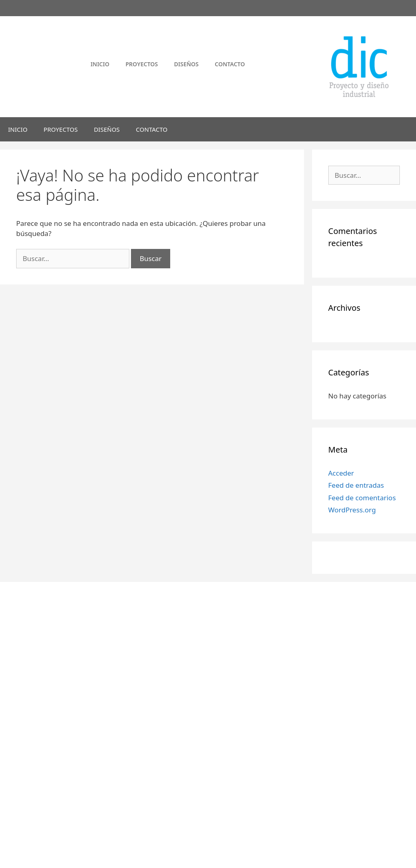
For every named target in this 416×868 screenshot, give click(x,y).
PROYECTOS (61, 129)
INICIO (18, 129)
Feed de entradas (356, 485)
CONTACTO (152, 129)
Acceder (341, 473)
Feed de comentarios (362, 498)
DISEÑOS (107, 129)
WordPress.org (352, 510)
